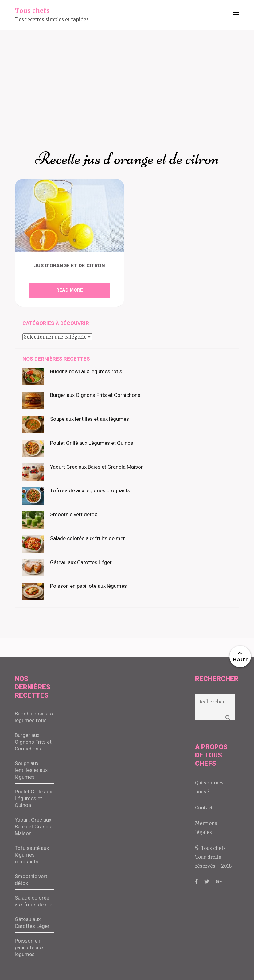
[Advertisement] (127, 76)
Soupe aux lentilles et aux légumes (90, 419)
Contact (204, 808)
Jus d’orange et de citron (70, 266)
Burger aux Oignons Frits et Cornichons (95, 395)
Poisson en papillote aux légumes (88, 586)
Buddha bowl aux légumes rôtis (86, 371)
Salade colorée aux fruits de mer (88, 538)
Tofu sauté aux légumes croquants (90, 490)
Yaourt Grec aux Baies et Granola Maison (97, 467)
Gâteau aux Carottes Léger (81, 562)
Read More (70, 290)
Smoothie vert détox (74, 514)
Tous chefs (32, 11)
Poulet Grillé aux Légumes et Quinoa (92, 443)
